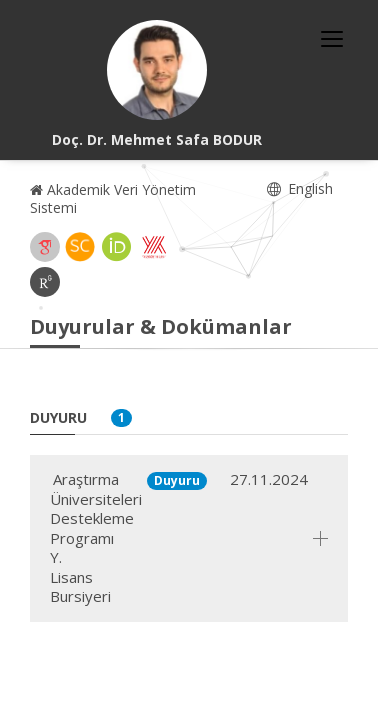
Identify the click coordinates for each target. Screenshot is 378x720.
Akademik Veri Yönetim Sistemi (113, 198)
